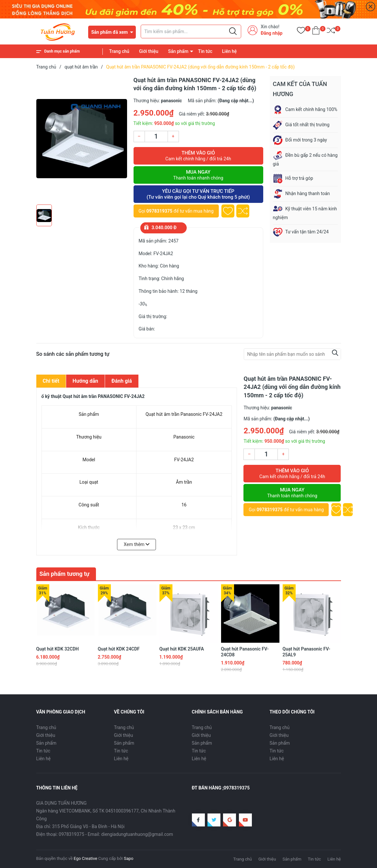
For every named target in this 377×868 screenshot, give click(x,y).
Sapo (129, 858)
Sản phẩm (178, 51)
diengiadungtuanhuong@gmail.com (137, 834)
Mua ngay (198, 175)
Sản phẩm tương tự (65, 574)
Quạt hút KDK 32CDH (58, 649)
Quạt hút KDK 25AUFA (182, 649)
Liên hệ (229, 51)
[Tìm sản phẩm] (191, 31)
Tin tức (205, 51)
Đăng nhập (271, 33)
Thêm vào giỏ (198, 156)
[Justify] (233, 31)
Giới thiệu (149, 51)
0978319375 (159, 211)
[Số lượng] (156, 136)
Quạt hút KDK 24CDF (119, 649)
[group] (82, 139)
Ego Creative (85, 858)
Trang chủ (119, 51)
